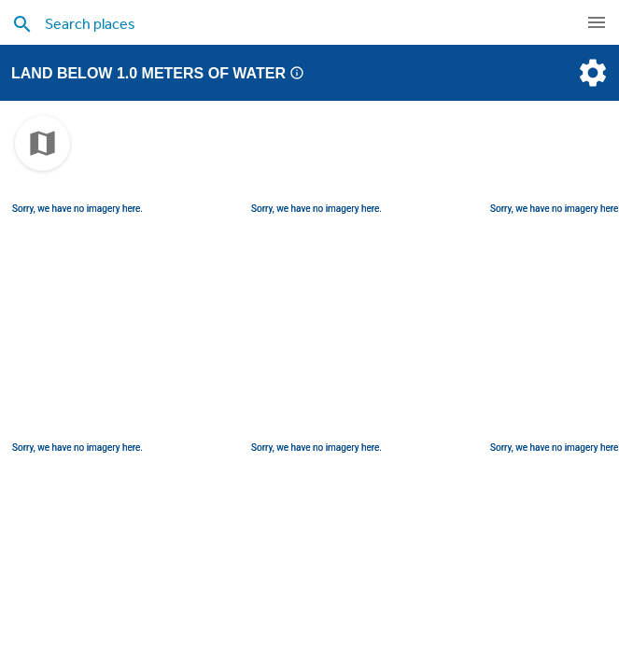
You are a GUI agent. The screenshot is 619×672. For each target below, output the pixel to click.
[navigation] (597, 22)
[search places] (281, 23)
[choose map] (42, 143)
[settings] (591, 73)
